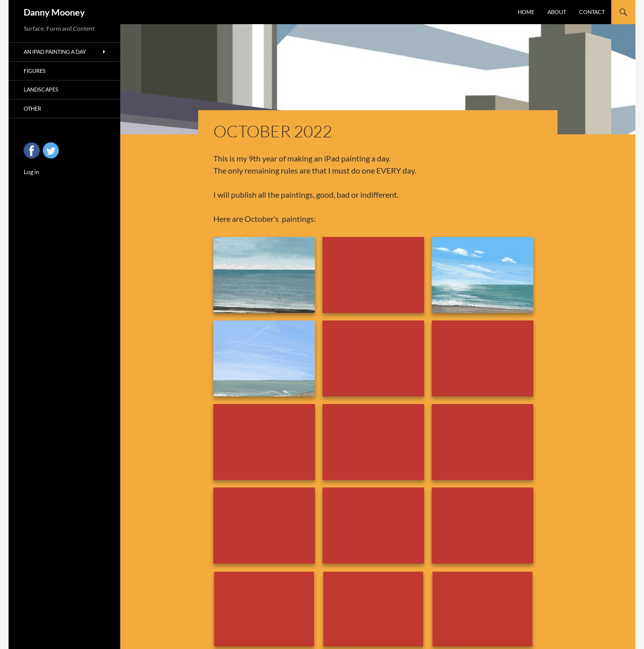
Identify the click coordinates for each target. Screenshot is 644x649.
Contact (592, 12)
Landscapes (41, 89)
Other (32, 108)
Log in (31, 172)
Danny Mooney (54, 12)
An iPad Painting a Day (55, 52)
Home (526, 12)
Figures (35, 71)
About (557, 12)
